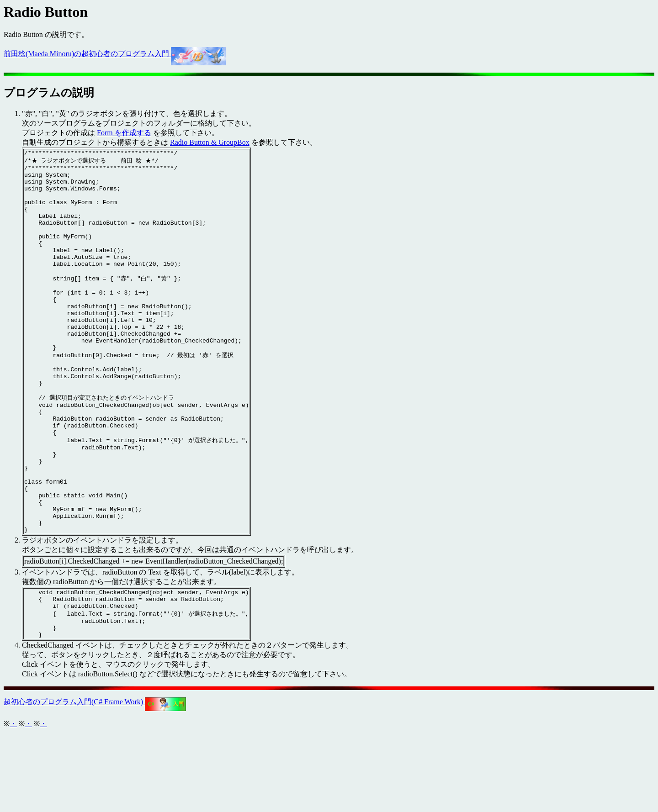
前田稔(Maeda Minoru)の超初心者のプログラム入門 (115, 54)
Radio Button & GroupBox (210, 142)
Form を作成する (124, 133)
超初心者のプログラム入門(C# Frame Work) (95, 781)
